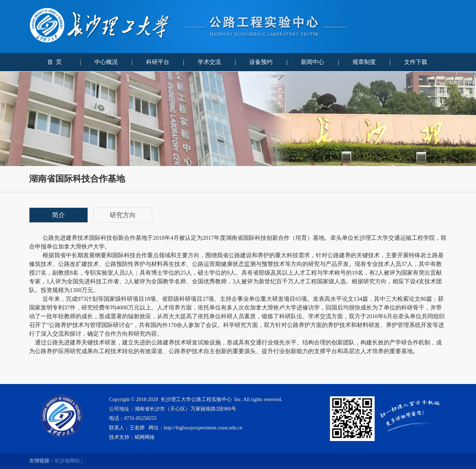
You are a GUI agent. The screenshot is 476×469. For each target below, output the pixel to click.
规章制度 (364, 62)
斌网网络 (145, 437)
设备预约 (261, 62)
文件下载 (416, 62)
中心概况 (106, 62)
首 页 (55, 62)
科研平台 (158, 62)
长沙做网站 (67, 461)
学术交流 (209, 62)
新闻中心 (312, 62)
